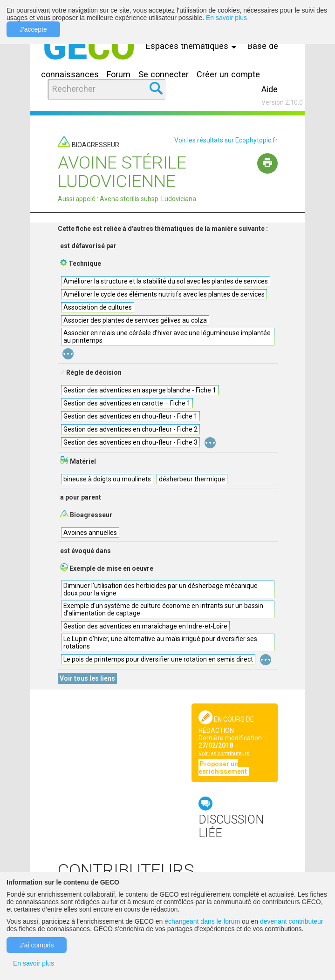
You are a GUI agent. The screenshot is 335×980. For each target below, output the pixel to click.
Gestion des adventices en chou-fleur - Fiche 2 (130, 429)
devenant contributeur (291, 921)
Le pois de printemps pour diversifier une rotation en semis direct (158, 659)
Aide (270, 89)
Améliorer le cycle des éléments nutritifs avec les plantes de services (164, 294)
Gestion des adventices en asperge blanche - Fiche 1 (140, 390)
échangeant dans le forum (202, 921)
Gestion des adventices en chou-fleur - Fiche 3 (130, 442)
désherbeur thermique (192, 479)
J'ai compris (37, 945)
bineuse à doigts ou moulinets (107, 479)
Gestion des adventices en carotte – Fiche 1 (127, 403)
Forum (119, 74)
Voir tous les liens (87, 678)
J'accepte (33, 29)
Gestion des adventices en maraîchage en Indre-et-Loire (145, 626)
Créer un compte (228, 74)
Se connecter (164, 74)
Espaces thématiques (193, 46)
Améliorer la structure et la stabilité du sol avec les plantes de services (166, 281)
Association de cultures (98, 307)
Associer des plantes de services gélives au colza (135, 320)
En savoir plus (226, 18)
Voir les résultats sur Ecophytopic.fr (226, 140)
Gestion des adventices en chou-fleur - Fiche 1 (130, 416)
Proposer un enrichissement (223, 768)
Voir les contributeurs (224, 754)
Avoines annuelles (90, 533)
